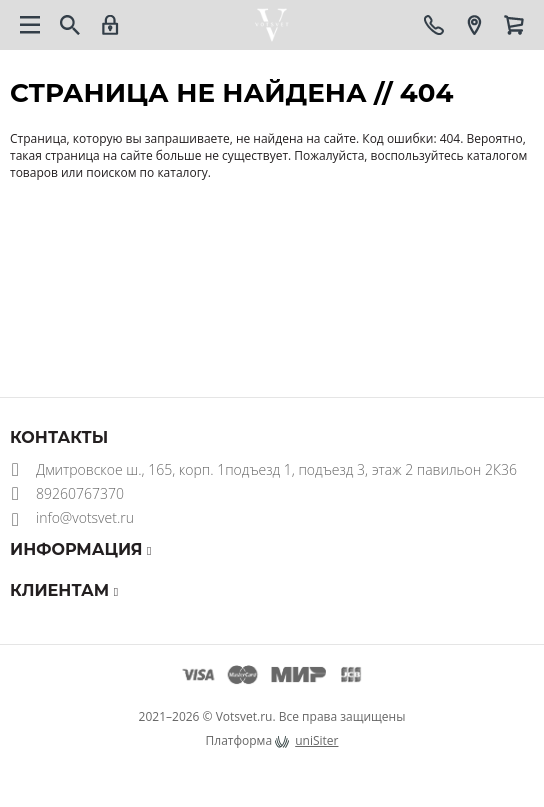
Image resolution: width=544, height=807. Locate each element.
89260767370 (80, 493)
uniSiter (316, 740)
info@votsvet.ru (85, 517)
